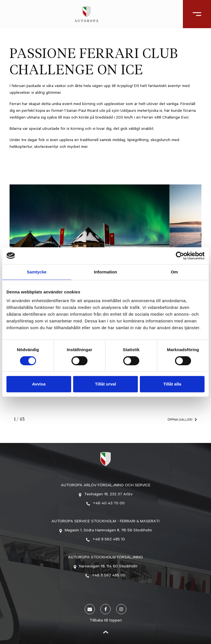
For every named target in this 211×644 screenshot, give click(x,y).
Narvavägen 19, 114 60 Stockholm (106, 567)
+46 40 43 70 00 (105, 504)
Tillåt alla (172, 384)
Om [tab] (174, 272)
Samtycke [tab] (37, 272)
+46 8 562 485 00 (105, 576)
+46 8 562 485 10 (105, 540)
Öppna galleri (180, 420)
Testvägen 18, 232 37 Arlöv (106, 495)
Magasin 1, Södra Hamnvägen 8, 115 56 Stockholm (106, 531)
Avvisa (39, 384)
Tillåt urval (106, 384)
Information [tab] (106, 272)
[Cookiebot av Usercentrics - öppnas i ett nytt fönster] (180, 256)
